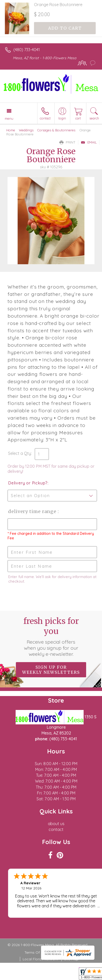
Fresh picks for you (51, 637)
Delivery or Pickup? (28, 483)
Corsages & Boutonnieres (56, 130)
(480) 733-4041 (27, 50)
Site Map (71, 959)
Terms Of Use (36, 952)
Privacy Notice (65, 952)
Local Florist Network (40, 959)
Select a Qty (20, 453)
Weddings (26, 130)
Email (89, 142)
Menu (9, 118)
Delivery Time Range (33, 511)
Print (67, 142)
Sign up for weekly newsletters (51, 670)
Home (11, 130)
